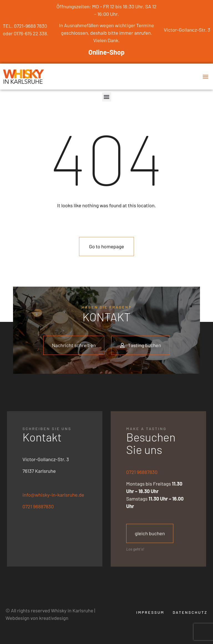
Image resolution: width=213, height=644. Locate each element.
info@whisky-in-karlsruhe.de (53, 495)
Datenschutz (190, 612)
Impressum (150, 612)
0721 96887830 (38, 506)
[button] (206, 76)
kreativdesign (54, 618)
